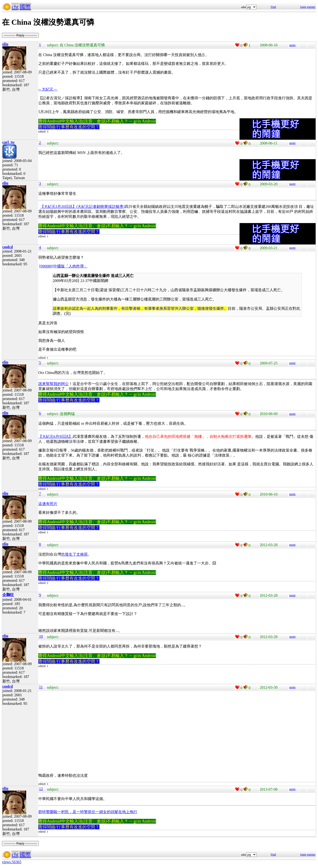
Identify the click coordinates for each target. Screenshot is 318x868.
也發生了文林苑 (74, 554)
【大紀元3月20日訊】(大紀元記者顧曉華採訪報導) (82, 207)
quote (292, 45)
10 (41, 636)
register (311, 7)
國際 (25, 7)
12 (41, 789)
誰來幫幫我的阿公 (54, 384)
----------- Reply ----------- (20, 35)
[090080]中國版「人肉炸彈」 (63, 266)
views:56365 (12, 862)
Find (273, 7)
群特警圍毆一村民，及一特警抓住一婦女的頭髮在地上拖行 (88, 812)
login (303, 7)
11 (41, 687)
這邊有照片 (48, 504)
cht (15, 7)
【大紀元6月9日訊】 (55, 436)
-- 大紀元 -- (48, 89)
